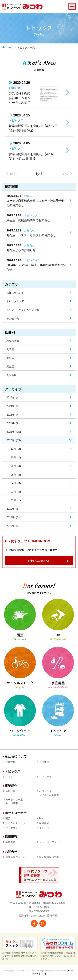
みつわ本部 (13, 341)
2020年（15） (14, 440)
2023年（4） (14, 415)
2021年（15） (14, 432)
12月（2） (16, 449)
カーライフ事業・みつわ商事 (15, 801)
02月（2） (16, 492)
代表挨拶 (10, 762)
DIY (41, 818)
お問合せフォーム (15, 857)
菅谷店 (10, 358)
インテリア (45, 828)
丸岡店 (10, 349)
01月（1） (16, 500)
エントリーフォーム (50, 842)
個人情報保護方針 (49, 857)
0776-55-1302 (42, 907)
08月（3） (16, 466)
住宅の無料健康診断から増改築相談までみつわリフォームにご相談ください (58, 949)
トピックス (45, 777)
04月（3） (16, 483)
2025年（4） (14, 398)
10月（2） (16, 458)
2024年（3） (14, 406)
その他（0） (13, 319)
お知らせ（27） (15, 293)
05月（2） (16, 475)
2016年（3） (14, 526)
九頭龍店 (11, 375)
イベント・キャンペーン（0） (23, 310)
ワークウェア (13, 828)
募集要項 (10, 842)
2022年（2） (14, 423)
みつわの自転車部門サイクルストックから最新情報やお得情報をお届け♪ (20, 949)
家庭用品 (44, 823)
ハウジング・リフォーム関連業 (49, 793)
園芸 (8, 818)
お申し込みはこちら (39, 561)
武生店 (10, 367)
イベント (10, 777)
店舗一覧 (10, 791)
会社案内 (44, 762)
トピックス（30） (17, 301)
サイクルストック (15, 823)
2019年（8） (14, 509)
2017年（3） (14, 517)
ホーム (10, 48)
